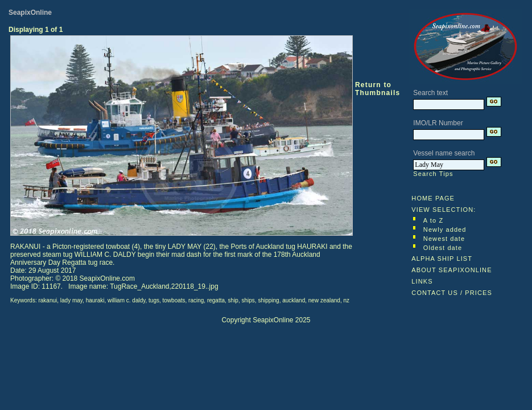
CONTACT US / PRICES (452, 293)
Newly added (445, 229)
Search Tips (433, 174)
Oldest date (443, 248)
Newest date (444, 239)
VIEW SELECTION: (444, 210)
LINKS (422, 281)
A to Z (433, 220)
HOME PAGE (433, 198)
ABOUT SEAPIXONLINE (451, 270)
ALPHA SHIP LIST (442, 259)
